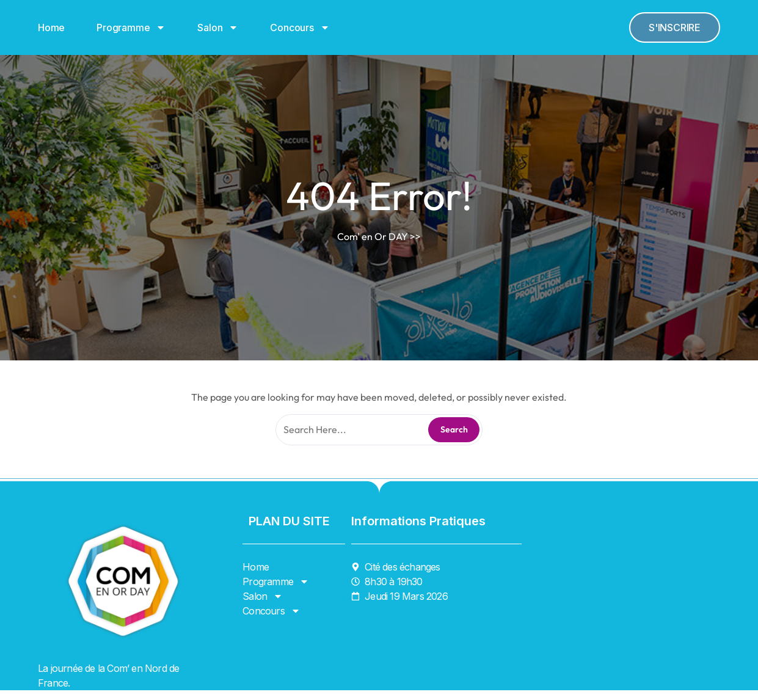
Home (51, 27)
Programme (131, 27)
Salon (218, 27)
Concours (300, 27)
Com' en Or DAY (373, 236)
